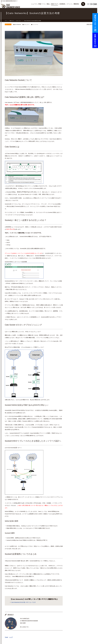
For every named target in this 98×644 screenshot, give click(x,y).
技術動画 (62, 4)
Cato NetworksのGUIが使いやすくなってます (23, 602)
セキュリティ (27, 24)
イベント (69, 4)
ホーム (6, 21)
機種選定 (76, 4)
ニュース (34, 4)
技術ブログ (55, 4)
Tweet (6, 637)
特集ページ (42, 4)
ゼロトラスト (19, 21)
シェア (11, 637)
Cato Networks (18, 24)
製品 (48, 4)
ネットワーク (35, 24)
